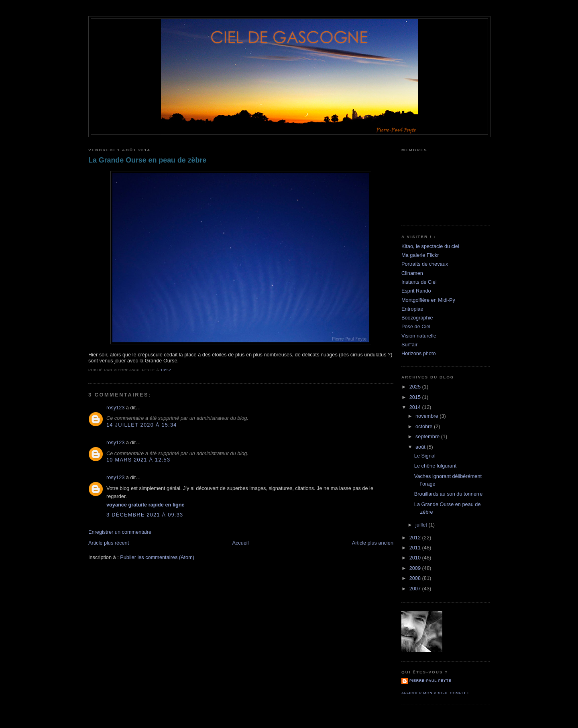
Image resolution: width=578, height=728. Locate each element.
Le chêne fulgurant (436, 466)
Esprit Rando (416, 291)
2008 (416, 578)
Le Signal (425, 456)
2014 (416, 407)
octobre (425, 426)
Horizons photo (419, 353)
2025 (416, 387)
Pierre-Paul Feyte (430, 681)
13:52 (166, 370)
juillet (422, 525)
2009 (416, 568)
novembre (427, 416)
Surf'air (409, 345)
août (421, 447)
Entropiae (412, 309)
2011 (416, 548)
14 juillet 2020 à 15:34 (142, 425)
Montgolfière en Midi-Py (428, 300)
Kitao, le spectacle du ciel (430, 246)
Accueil (240, 543)
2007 (416, 589)
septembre (428, 436)
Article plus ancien (373, 543)
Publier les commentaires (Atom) (157, 557)
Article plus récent (109, 543)
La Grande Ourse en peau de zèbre (147, 160)
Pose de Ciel (416, 326)
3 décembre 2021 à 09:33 (145, 515)
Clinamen (412, 273)
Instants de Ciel (419, 282)
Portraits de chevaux (425, 264)
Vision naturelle (419, 336)
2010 (416, 558)
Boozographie (417, 318)
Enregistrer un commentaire (120, 532)
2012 (416, 538)
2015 (416, 397)
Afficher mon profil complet (435, 693)
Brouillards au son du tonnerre (449, 494)
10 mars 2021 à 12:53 (138, 460)
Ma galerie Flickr (420, 255)
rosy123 (115, 408)
